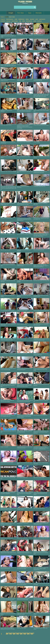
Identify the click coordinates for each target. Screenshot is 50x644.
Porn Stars (21, 13)
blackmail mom (29, 21)
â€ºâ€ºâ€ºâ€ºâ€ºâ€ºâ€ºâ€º (20, 634)
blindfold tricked (21, 19)
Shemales (39, 13)
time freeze (40, 21)
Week (13, 17)
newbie (16, 19)
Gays (30, 13)
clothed (24, 21)
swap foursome (42, 19)
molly (20, 21)
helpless (27, 19)
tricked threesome (10, 19)
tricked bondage (15, 21)
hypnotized (32, 19)
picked (37, 19)
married (35, 21)
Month (10, 17)
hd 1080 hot (3, 21)
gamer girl (8, 21)
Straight (11, 13)
